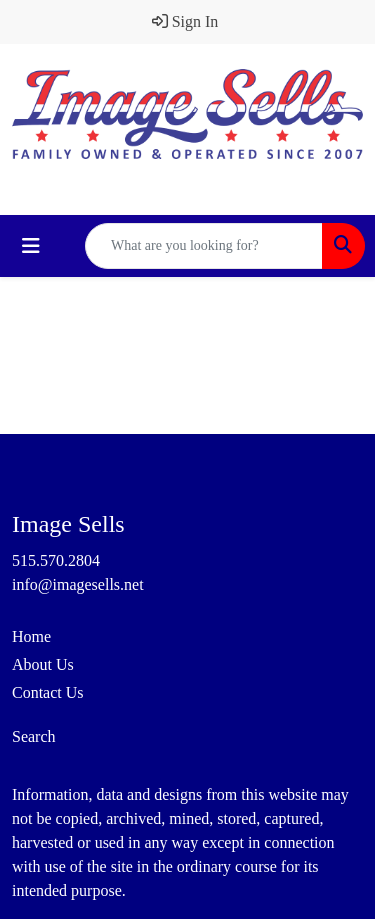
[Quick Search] (204, 246)
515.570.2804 (56, 560)
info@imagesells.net (78, 584)
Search (34, 736)
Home (31, 636)
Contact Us (48, 692)
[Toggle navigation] (31, 246)
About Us (43, 664)
